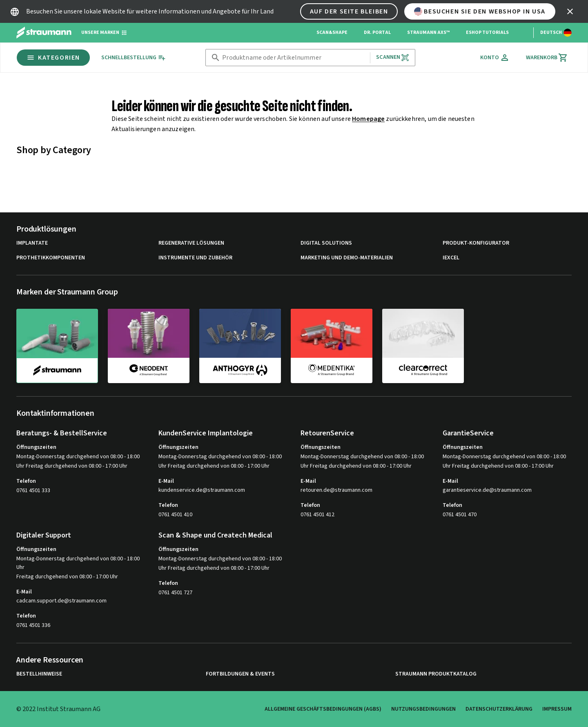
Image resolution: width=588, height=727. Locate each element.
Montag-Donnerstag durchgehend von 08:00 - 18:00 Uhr (78, 563)
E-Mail (166, 481)
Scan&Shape (332, 32)
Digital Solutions (326, 243)
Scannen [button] (393, 57)
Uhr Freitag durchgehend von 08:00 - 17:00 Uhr (72, 466)
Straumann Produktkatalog (436, 674)
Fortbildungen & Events (240, 674)
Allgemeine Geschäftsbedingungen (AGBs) (323, 709)
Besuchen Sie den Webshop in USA (480, 11)
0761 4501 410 (175, 515)
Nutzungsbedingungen (423, 709)
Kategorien (53, 58)
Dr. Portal (377, 32)
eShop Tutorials (487, 32)
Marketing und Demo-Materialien (347, 258)
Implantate (32, 243)
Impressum (557, 709)
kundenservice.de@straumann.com (202, 490)
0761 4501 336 (33, 625)
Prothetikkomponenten (51, 258)
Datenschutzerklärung (499, 709)
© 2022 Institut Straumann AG (58, 709)
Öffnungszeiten (36, 447)
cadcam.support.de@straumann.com (61, 601)
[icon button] (570, 11)
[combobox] (294, 58)
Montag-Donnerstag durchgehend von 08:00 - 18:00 (78, 457)
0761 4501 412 (317, 515)
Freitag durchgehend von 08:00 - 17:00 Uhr (67, 577)
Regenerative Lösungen (191, 243)
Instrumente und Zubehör (195, 258)
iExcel (451, 258)
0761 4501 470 (460, 515)
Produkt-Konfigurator (476, 243)
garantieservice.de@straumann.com (487, 490)
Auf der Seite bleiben (349, 11)
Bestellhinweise (39, 674)
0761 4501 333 (33, 491)
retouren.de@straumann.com (336, 490)
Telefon (26, 481)
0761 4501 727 (175, 593)
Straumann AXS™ (428, 32)
